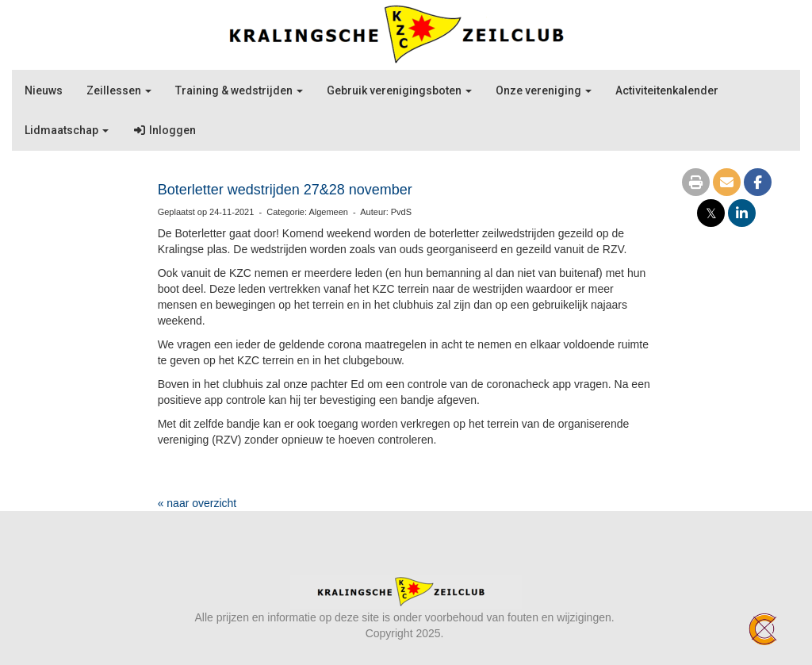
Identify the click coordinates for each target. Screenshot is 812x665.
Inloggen (164, 130)
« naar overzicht (197, 503)
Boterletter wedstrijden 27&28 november (285, 190)
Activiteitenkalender (667, 90)
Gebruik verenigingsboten (399, 90)
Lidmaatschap (67, 130)
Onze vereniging (544, 90)
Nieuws (44, 90)
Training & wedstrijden (239, 90)
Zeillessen (119, 90)
